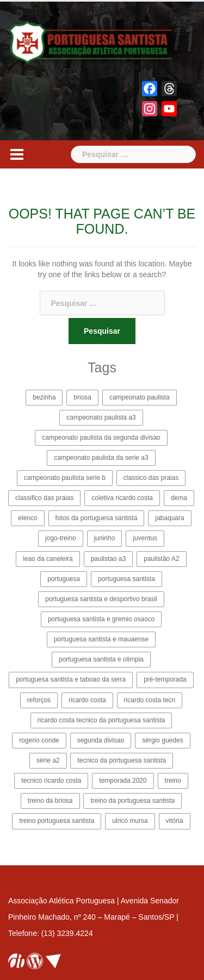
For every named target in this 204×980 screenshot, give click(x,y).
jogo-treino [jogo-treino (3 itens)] (61, 538)
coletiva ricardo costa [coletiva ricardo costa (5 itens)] (122, 498)
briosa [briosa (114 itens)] (82, 397)
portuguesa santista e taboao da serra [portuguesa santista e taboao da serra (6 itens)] (71, 679)
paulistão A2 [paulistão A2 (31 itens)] (161, 559)
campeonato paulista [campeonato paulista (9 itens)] (140, 397)
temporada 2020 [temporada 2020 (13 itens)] (123, 781)
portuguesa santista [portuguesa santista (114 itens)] (126, 579)
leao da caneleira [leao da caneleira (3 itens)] (48, 559)
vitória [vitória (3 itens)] (175, 821)
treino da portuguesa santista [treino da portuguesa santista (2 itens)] (132, 801)
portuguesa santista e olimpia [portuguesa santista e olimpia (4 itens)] (101, 659)
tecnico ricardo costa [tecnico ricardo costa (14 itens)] (51, 781)
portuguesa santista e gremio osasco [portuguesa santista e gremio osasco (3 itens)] (101, 619)
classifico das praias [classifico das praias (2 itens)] (44, 498)
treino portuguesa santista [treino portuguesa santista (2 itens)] (57, 821)
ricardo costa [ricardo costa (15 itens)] (87, 700)
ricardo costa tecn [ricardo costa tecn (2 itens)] (150, 700)
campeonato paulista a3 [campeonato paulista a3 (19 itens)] (101, 417)
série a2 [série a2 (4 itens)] (48, 760)
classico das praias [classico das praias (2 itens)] (151, 478)
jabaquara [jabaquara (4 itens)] (169, 518)
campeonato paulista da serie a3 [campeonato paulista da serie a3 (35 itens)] (101, 458)
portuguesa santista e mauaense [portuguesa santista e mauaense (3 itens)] (101, 639)
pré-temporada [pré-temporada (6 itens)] (165, 679)
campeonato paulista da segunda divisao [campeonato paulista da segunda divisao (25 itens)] (101, 438)
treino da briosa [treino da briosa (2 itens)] (50, 801)
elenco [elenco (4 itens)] (27, 518)
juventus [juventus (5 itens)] (145, 538)
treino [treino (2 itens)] (173, 781)
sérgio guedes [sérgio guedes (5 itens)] (162, 740)
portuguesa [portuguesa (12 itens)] (64, 579)
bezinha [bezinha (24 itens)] (44, 397)
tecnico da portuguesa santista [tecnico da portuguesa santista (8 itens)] (122, 760)
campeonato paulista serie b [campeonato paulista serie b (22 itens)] (65, 478)
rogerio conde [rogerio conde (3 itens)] (39, 740)
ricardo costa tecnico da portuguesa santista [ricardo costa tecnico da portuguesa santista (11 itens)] (101, 720)
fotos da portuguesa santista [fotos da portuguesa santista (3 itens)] (97, 518)
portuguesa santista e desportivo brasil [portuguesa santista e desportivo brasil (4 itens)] (101, 599)
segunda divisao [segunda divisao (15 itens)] (101, 740)
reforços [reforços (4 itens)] (39, 700)
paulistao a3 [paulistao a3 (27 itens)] (109, 559)
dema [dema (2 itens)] (179, 498)
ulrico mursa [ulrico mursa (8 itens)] (130, 821)
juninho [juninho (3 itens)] (105, 538)
